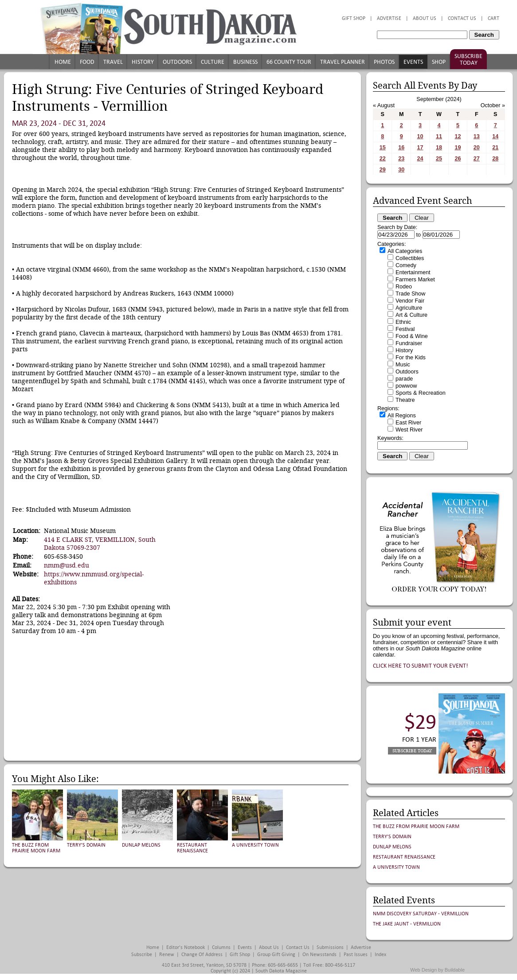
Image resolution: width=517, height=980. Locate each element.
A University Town (255, 845)
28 (495, 159)
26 (458, 159)
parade (404, 379)
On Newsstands (319, 955)
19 (458, 148)
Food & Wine (412, 336)
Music (403, 365)
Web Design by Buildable (437, 970)
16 (401, 148)
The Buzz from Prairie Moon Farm (36, 848)
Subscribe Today (468, 59)
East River (408, 423)
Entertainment (413, 272)
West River (409, 430)
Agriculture (409, 308)
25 (439, 159)
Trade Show (410, 294)
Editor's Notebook (186, 947)
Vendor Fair (410, 301)
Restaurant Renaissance (192, 848)
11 (439, 136)
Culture (213, 62)
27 (477, 159)
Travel (113, 62)
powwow (406, 386)
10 (420, 136)
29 (383, 170)
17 (420, 148)
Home (63, 62)
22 (383, 159)
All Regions (402, 416)
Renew (167, 955)
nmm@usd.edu (67, 565)
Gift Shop (354, 18)
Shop (439, 62)
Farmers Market (415, 280)
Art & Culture (411, 315)
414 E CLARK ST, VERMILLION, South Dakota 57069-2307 (100, 544)
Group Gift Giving (276, 955)
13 (477, 136)
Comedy (406, 265)
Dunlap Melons (141, 845)
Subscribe (142, 955)
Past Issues (356, 955)
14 (495, 136)
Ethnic (403, 322)
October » (493, 105)
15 (383, 148)
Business (245, 62)
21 (495, 148)
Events (413, 62)
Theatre (405, 400)
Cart (493, 18)
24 (420, 159)
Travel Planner (343, 62)
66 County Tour (289, 62)
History (143, 62)
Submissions (330, 947)
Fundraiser (409, 343)
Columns (221, 947)
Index (380, 955)
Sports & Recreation (421, 393)
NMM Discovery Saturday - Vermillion (421, 914)
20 (477, 148)
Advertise (389, 18)
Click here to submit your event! (421, 666)
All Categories (405, 251)
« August (384, 105)
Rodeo (404, 287)
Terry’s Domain (86, 845)
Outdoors (177, 62)
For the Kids (411, 358)
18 (439, 148)
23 (401, 159)
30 (401, 170)
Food (87, 62)
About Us (425, 18)
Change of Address (202, 955)
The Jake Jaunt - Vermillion (407, 924)
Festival (405, 329)
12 (458, 136)
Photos (384, 62)
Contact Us (462, 18)
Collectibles (410, 258)
